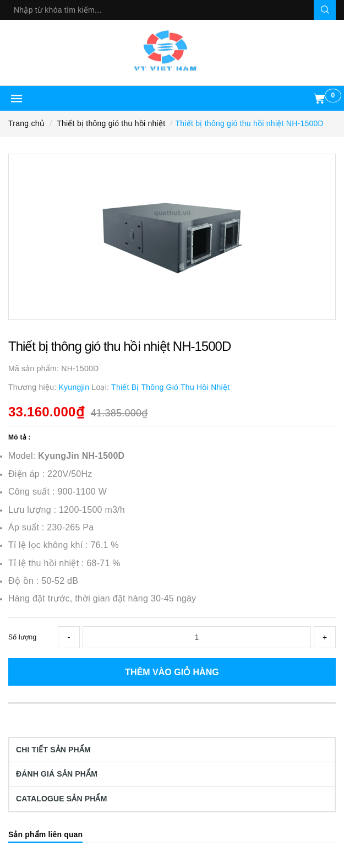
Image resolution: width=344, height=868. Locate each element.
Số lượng (22, 637)
